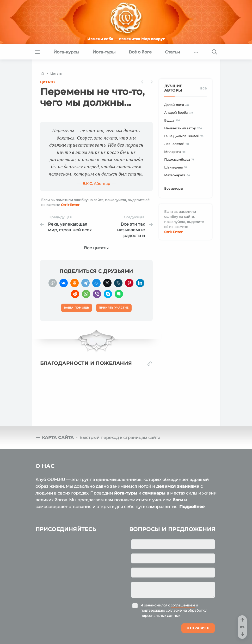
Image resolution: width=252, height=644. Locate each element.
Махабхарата (178, 175)
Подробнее (192, 507)
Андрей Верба (180, 113)
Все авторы (173, 188)
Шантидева (176, 167)
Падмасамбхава (180, 160)
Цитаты (48, 82)
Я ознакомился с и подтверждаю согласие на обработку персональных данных (173, 610)
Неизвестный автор (184, 128)
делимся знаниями (178, 486)
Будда (173, 120)
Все (204, 88)
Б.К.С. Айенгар (96, 184)
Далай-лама (178, 105)
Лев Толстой (177, 144)
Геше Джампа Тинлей (185, 136)
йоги (178, 500)
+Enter (70, 205)
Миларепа (176, 152)
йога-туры (126, 493)
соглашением (183, 605)
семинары (154, 493)
